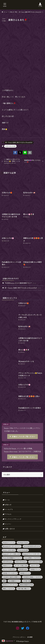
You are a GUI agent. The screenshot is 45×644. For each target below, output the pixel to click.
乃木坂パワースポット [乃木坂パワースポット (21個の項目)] (10, 573)
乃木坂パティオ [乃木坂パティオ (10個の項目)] (35, 569)
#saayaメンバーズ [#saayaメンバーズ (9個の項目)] (9, 543)
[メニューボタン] (5, 5)
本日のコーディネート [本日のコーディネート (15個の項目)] (10, 585)
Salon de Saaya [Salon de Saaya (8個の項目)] (21, 562)
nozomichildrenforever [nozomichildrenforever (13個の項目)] (32, 546)
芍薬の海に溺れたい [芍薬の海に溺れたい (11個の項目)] (24, 589)
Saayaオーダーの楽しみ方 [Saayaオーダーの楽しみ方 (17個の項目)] (11, 554)
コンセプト (8, 509)
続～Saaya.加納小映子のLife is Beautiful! (19, 142)
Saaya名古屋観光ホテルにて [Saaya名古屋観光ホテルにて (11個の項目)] (12, 558)
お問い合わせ (9, 529)
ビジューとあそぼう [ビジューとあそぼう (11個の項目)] (9, 569)
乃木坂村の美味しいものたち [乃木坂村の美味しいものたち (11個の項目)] (32, 577)
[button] (15, 153)
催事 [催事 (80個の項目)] (4, 581)
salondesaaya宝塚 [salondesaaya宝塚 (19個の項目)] (35, 562)
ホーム (6, 500)
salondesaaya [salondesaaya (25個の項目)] (8, 562)
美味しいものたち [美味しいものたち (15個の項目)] (9, 589)
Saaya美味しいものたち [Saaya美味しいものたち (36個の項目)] (32, 558)
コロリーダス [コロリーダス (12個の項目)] (35, 566)
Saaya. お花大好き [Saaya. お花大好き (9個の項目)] (9, 550)
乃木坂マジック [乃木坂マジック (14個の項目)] (25, 573)
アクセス (7, 514)
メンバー (7, 524)
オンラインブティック (12, 519)
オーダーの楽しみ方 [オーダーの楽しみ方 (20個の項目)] (21, 566)
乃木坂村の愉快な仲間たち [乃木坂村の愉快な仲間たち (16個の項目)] (11, 577)
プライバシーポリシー (19, 637)
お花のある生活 (10, 146)
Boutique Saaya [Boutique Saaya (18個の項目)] (23, 543)
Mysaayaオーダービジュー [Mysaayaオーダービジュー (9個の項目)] (12, 546)
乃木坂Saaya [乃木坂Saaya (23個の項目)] (23, 569)
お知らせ (22, 505)
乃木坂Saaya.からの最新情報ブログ (20, 283)
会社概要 (30, 637)
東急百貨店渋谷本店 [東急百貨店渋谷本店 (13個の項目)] (26, 585)
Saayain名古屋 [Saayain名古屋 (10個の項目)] (23, 550)
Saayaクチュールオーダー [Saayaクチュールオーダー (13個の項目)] (32, 554)
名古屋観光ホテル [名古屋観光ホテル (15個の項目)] (14, 581)
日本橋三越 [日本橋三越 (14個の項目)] (26, 581)
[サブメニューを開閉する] (41, 505)
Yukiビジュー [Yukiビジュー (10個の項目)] (7, 566)
